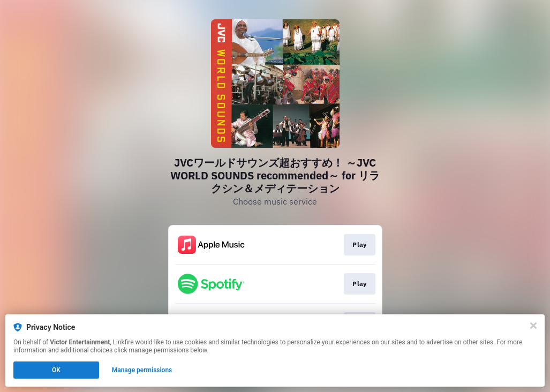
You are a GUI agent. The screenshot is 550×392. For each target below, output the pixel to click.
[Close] (533, 326)
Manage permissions (142, 370)
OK (56, 370)
